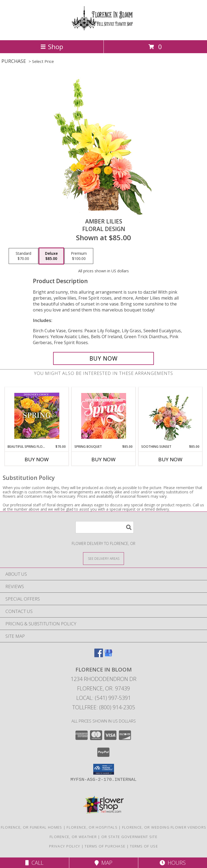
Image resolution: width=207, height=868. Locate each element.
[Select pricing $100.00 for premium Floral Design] (79, 256)
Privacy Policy (65, 846)
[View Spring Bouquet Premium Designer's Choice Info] (104, 416)
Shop (52, 47)
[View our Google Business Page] (108, 655)
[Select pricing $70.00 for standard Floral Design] (23, 256)
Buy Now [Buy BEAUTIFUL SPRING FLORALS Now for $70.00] (37, 459)
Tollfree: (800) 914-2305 (104, 707)
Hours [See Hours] (173, 863)
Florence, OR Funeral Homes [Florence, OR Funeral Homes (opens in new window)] (32, 827)
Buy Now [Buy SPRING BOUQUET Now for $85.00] (103, 459)
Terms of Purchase (105, 846)
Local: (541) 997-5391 (103, 698)
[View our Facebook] (99, 655)
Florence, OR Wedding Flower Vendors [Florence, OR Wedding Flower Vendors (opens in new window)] (164, 827)
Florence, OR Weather (73, 837)
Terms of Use (144, 846)
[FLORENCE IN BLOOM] (103, 32)
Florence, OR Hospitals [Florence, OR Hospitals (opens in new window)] (92, 827)
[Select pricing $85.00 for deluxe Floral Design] (51, 256)
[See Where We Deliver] (103, 558)
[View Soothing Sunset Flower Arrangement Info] (170, 416)
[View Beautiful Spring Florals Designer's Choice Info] (37, 416)
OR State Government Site (129, 837)
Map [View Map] (103, 863)
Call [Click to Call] (34, 863)
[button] (104, 769)
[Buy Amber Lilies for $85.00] (103, 358)
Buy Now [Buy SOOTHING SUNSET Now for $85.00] (170, 459)
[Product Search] (105, 527)
